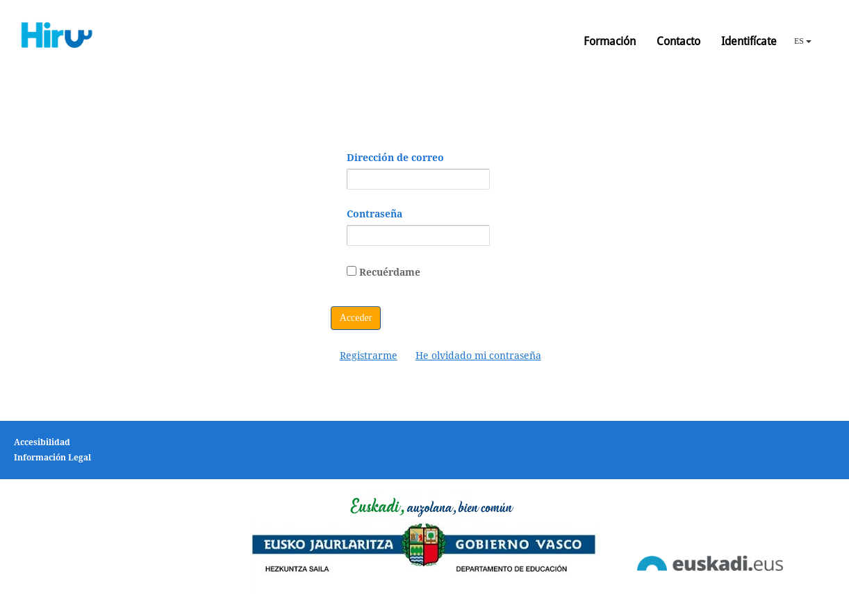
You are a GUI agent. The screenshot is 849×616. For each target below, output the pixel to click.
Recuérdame (384, 272)
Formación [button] (610, 41)
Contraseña (374, 214)
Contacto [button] (678, 41)
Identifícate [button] (749, 41)
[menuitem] (369, 356)
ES (803, 41)
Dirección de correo (395, 158)
